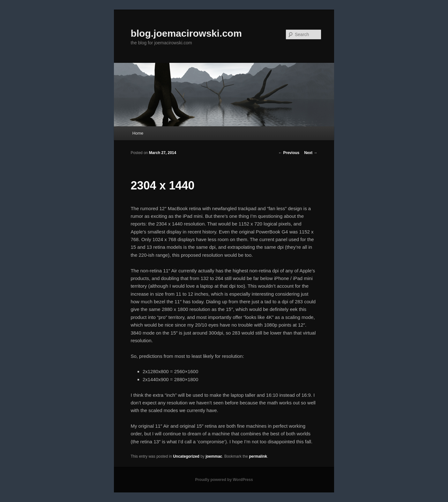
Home (138, 133)
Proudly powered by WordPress (224, 480)
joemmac (214, 456)
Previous (289, 153)
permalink (258, 456)
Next (311, 153)
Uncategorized (186, 456)
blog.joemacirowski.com (186, 33)
